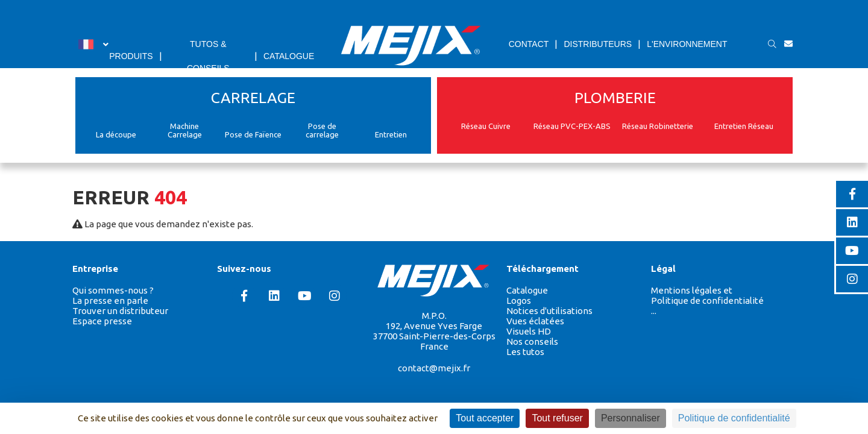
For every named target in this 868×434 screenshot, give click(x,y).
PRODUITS (131, 56)
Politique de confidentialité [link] (734, 418)
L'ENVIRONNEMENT (687, 44)
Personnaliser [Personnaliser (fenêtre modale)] (631, 418)
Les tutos (525, 352)
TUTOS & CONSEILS (208, 56)
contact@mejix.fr (434, 368)
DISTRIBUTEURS (598, 44)
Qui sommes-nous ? (113, 290)
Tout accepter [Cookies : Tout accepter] (485, 418)
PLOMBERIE (615, 98)
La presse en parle (110, 300)
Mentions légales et (692, 290)
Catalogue (527, 290)
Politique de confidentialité (707, 300)
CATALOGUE (289, 56)
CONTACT (529, 44)
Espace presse (102, 321)
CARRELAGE (253, 98)
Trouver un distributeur (120, 311)
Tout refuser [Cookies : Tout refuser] (557, 418)
